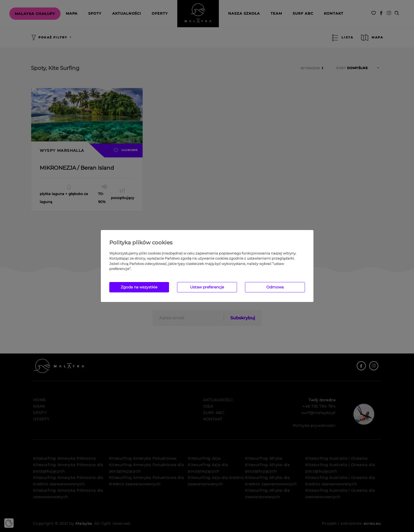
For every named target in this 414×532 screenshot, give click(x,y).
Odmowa (275, 287)
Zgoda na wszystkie (139, 287)
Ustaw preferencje (207, 287)
